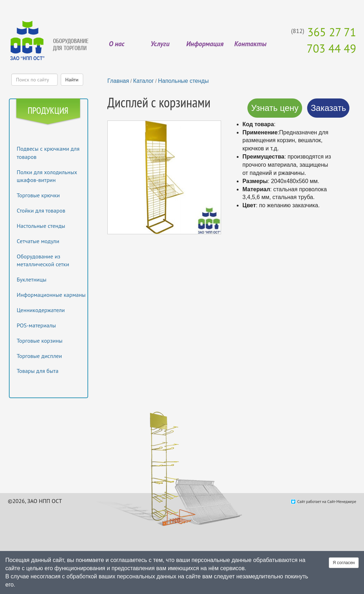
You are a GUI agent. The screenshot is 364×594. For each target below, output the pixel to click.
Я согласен (344, 563)
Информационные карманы (51, 295)
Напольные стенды (183, 81)
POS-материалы (36, 325)
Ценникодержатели (41, 310)
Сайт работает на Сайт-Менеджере (327, 502)
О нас (117, 44)
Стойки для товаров (41, 210)
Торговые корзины (40, 341)
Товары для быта (38, 371)
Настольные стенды (41, 226)
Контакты (250, 44)
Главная (118, 81)
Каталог (144, 81)
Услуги (160, 44)
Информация (205, 44)
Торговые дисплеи (39, 356)
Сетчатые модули (38, 241)
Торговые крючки (38, 195)
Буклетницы (32, 279)
